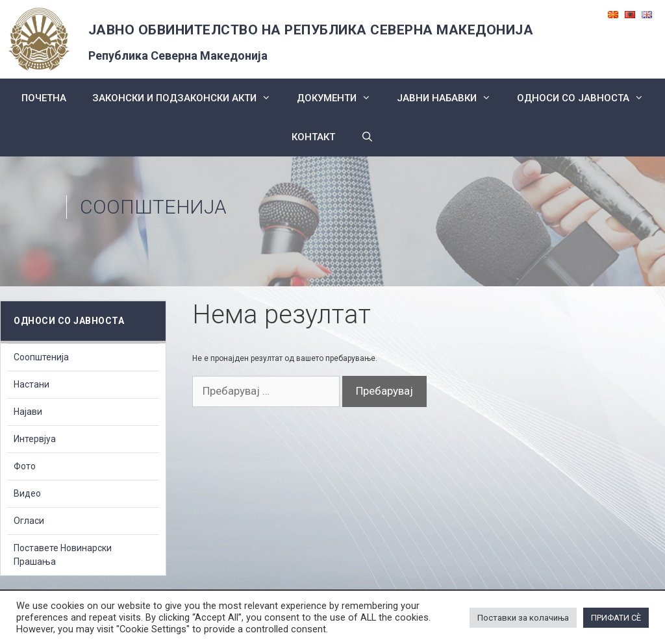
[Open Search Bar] (367, 137)
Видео (27, 493)
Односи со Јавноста (587, 98)
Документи (340, 98)
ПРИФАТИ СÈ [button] (616, 618)
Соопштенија (41, 357)
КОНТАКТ (313, 137)
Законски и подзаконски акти (188, 98)
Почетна (44, 98)
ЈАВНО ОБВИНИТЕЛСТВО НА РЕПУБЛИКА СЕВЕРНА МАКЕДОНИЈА (311, 30)
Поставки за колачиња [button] (523, 618)
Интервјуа (35, 439)
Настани (31, 384)
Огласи (29, 521)
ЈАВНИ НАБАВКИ (450, 98)
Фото (25, 466)
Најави (28, 412)
